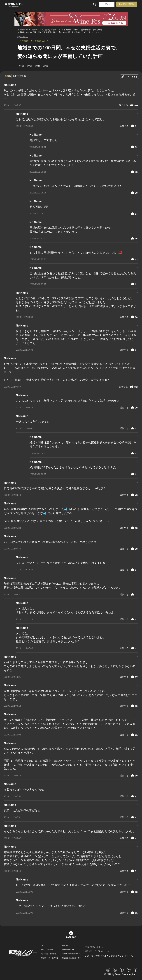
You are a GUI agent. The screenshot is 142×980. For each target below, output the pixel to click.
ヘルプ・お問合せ (47, 950)
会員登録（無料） (127, 4)
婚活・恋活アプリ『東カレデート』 (97, 951)
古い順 (23, 76)
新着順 (15, 76)
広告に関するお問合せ (48, 954)
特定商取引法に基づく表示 (72, 958)
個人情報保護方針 (68, 950)
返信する (123, 105)
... (137, 84)
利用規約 (65, 945)
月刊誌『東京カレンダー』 (94, 947)
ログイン (107, 4)
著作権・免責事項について (72, 954)
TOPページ (44, 945)
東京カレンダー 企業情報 (49, 958)
